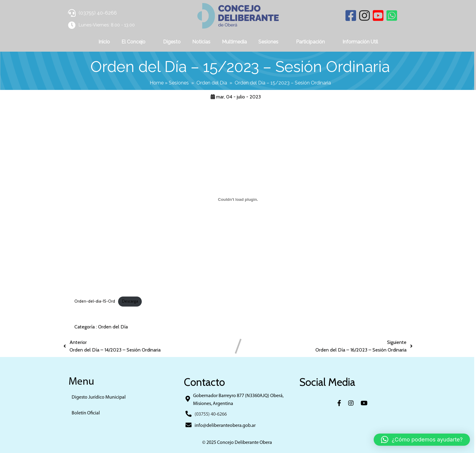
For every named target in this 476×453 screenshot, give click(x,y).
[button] (422, 440)
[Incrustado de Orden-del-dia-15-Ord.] (238, 199)
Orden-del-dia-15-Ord (95, 301)
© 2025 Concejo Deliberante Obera (238, 443)
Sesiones (180, 83)
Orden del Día (213, 83)
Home (158, 83)
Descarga (130, 301)
